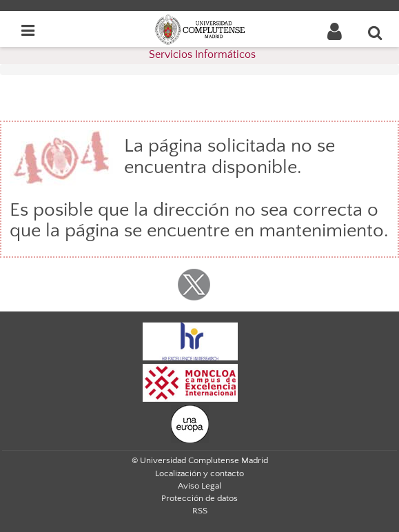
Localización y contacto (199, 473)
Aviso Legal (199, 486)
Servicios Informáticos (202, 54)
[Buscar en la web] (376, 32)
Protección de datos (199, 498)
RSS (200, 511)
